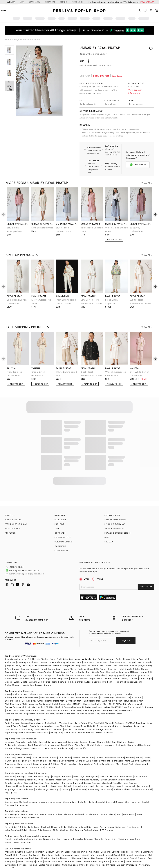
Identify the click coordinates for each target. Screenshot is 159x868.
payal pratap (14, 293)
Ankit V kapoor (67, 685)
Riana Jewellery (105, 717)
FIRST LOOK (77, 2)
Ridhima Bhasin (86, 660)
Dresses (83, 733)
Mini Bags (55, 781)
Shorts (147, 749)
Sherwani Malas (41, 755)
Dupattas (133, 736)
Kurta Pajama (67, 752)
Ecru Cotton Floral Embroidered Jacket (91, 299)
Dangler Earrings (92, 774)
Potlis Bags (87, 777)
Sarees (42, 733)
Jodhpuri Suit (83, 752)
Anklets (21, 771)
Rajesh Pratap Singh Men (110, 685)
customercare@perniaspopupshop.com (22, 570)
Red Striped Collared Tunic (92, 226)
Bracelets (39, 768)
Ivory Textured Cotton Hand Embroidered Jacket (17, 371)
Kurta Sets (32, 733)
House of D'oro (79, 717)
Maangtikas (92, 768)
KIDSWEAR (50, 2)
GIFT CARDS (60, 530)
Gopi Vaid (63, 670)
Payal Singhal (61, 663)
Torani (134, 670)
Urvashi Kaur (28, 676)
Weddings (135, 830)
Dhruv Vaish (36, 685)
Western (73, 755)
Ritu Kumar (101, 660)
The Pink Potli (96, 714)
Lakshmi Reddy (60, 818)
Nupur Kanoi (98, 657)
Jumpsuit (145, 752)
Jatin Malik (22, 695)
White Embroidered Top (66, 371)
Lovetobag (140, 717)
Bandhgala (118, 752)
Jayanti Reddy (14, 657)
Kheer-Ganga (107, 689)
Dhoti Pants (34, 736)
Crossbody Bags (25, 781)
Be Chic (68, 721)
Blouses (9, 740)
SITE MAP (109, 539)
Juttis (77, 777)
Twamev (94, 689)
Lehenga (33, 793)
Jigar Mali (78, 673)
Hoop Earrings (130, 774)
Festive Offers (81, 740)
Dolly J (119, 650)
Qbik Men (10, 695)
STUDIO (64, 2)
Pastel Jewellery (127, 771)
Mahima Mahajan (62, 657)
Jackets (98, 736)
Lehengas (9, 733)
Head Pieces (126, 768)
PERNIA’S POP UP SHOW (16, 521)
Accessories (11, 755)
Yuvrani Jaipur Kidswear (113, 818)
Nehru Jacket (23, 749)
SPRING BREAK (126, 702)
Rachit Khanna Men (61, 695)
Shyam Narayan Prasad (138, 666)
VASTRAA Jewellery (136, 714)
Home (8, 39)
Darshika (26, 692)
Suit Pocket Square (114, 749)
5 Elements (57, 721)
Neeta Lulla (10, 666)
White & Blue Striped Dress (116, 226)
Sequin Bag (93, 781)
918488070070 (147, 2)
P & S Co (22, 818)
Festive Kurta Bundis (104, 755)
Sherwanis (73, 733)
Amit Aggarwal (25, 666)
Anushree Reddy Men (39, 695)
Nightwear (145, 736)
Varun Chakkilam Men (88, 705)
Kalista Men (30, 698)
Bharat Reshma (12, 692)
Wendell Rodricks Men (16, 705)
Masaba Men (104, 698)
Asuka (71, 689)
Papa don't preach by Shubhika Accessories (27, 724)
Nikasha (135, 663)
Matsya (126, 670)
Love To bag (81, 714)
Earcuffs (114, 768)
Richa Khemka (59, 673)
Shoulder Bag (79, 781)
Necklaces (10, 768)
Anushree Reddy (83, 650)
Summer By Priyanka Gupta (54, 653)
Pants (68, 749)
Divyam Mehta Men (86, 685)
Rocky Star (10, 653)
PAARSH (116, 698)
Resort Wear (67, 736)
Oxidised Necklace (34, 777)
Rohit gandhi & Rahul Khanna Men (22, 689)
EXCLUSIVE (59, 521)
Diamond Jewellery (34, 774)
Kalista (27, 657)
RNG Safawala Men (35, 702)
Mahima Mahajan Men (85, 698)
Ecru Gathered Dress (42, 225)
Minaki (92, 717)
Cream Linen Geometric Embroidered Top (40, 371)
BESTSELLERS (60, 517)
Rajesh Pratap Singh (51, 660)
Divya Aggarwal (116, 666)
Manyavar (102, 653)
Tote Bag (66, 781)
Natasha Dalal (26, 650)
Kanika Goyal (11, 670)
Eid (41, 830)
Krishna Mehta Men (55, 692)
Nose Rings (79, 768)
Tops (114, 733)
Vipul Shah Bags (95, 721)
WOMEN (11, 2)
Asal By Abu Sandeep (104, 650)
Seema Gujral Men (92, 702)
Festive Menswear (138, 755)
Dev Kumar (38, 692)
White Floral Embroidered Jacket (140, 299)
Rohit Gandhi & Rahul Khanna (134, 660)
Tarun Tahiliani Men (134, 692)
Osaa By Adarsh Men (28, 653)
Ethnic (64, 755)
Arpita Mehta (97, 670)
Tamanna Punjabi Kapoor (128, 673)
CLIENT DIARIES (61, 548)
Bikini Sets (80, 736)
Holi (15, 830)
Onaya (131, 653)
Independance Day (28, 830)
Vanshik (128, 685)
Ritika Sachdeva (86, 724)
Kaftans (122, 733)
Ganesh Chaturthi (94, 830)
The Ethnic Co (123, 689)
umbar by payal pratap (18, 221)
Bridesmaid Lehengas (16, 736)
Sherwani (44, 749)
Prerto (99, 724)
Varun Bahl (146, 663)
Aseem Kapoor (44, 676)
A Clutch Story (26, 721)
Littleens (32, 821)
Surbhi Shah (100, 666)
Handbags (110, 777)
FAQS (107, 534)
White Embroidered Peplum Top (116, 371)
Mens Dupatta (132, 752)
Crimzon (108, 724)
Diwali (8, 830)
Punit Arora (147, 698)
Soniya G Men (110, 702)
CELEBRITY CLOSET (63, 534)
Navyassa (93, 818)
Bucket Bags (42, 781)
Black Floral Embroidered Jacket (91, 371)
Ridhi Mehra (89, 653)
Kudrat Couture (64, 698)
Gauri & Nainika (144, 653)
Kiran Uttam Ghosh (41, 657)
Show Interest (101, 76)
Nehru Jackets (55, 806)
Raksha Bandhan (53, 830)
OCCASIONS (60, 543)
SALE (57, 526)
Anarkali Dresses (106, 793)
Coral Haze (79, 721)
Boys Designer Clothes (16, 806)
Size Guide (117, 76)
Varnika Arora (66, 714)
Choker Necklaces (14, 777)
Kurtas (53, 749)
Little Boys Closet (78, 818)
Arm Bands (10, 771)
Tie (42, 758)
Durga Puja (111, 830)
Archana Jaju (36, 673)
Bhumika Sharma (65, 666)
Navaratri (68, 830)
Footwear (34, 758)
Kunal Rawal (82, 689)
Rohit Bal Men (47, 689)
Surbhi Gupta (21, 673)
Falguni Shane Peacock (136, 650)
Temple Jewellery (13, 774)
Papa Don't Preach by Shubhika (122, 657)
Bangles (56, 768)
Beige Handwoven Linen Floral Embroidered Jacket (17, 299)
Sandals (62, 777)
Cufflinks (55, 755)
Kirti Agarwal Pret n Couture (84, 821)
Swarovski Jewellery (89, 771)
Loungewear (25, 755)
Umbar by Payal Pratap (100, 48)
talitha (11, 365)
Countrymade (51, 685)
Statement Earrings (72, 774)
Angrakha (105, 752)
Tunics (131, 733)
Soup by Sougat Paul (46, 670)
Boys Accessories (31, 809)
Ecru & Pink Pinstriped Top (14, 226)
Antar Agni (68, 650)
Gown (92, 733)
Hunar (8, 717)
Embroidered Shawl (142, 781)
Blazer (112, 806)
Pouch (120, 777)
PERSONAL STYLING (64, 539)
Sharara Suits (70, 793)
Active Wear (21, 758)
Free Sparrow (134, 818)
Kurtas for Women (57, 733)
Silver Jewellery (53, 774)
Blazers (18, 752)
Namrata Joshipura (44, 666)
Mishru (75, 657)
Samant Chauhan (84, 666)
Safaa (47, 673)
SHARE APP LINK (146, 584)
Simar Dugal (145, 670)
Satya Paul (56, 650)
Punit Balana (13, 660)
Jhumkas (106, 774)
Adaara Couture (93, 673)
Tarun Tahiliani (45, 663)
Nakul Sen (85, 657)
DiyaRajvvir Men (133, 695)
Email (85, 576)
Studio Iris (108, 673)
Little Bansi (34, 818)
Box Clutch (106, 781)
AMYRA (109, 721)
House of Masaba (79, 670)
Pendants (50, 771)
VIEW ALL (147, 180)
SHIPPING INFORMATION (115, 517)
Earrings (21, 768)
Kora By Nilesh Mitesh (111, 705)
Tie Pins (99, 749)
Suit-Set (27, 752)
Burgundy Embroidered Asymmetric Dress (139, 227)
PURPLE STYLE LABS (14, 517)
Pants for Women (50, 736)
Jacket (104, 806)
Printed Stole (11, 784)
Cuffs (29, 768)
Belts (70, 777)
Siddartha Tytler (28, 663)
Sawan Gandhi (113, 670)
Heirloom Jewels (35, 771)
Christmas (123, 830)
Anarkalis (21, 733)
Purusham (137, 689)
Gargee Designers (14, 698)
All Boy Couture (61, 821)
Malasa (8, 673)
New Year (26, 834)
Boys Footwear (12, 809)
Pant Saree (51, 740)
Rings (48, 768)
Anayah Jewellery (123, 717)
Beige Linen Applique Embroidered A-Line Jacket (116, 299)
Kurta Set (83, 793)
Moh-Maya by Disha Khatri (44, 714)
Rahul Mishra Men (15, 702)
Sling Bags (10, 781)
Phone (100, 576)
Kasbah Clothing (46, 698)
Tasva (8, 685)
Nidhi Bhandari (43, 721)
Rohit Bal (113, 660)
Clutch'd (109, 714)
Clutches (99, 777)
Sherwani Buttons (42, 752)
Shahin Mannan (12, 676)
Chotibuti (46, 818)
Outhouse (119, 714)
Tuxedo (95, 752)
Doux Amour (11, 721)
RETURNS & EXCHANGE (115, 521)
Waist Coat (88, 749)
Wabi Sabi (61, 689)
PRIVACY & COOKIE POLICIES (118, 530)
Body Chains (141, 768)
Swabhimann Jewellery (42, 717)
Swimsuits (121, 736)
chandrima (63, 293)
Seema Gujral (12, 663)
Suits (61, 749)
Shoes (53, 777)
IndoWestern (85, 755)
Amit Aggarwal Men (112, 692)
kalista (134, 365)
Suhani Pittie (70, 724)
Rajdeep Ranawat (30, 660)
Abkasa (87, 695)
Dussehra (79, 830)
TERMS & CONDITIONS (115, 526)
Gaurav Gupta (77, 663)
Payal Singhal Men (131, 698)
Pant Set (9, 758)
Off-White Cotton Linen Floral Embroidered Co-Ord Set (141, 371)
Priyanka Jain (27, 670)
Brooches (50, 758)
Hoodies (130, 749)
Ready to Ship (65, 740)
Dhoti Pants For (133, 793)
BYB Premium (107, 821)
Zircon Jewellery (109, 771)
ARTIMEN (77, 695)
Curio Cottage (12, 714)
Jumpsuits (109, 736)
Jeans (56, 752)
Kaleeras (104, 768)
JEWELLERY (35, 2)
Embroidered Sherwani (87, 806)
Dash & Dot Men (20, 685)
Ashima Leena (122, 663)
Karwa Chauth (12, 834)
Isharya (25, 714)
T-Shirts (9, 752)
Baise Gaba (76, 653)
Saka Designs (44, 821)
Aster (150, 714)
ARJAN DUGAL (116, 695)
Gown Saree (37, 740)
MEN (22, 2)
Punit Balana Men (92, 692)
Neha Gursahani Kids (15, 821)
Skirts (90, 736)
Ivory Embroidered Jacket (41, 299)
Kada (46, 777)
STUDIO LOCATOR (13, 526)
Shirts (34, 749)
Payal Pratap (146, 657)
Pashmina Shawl (122, 781)
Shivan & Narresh (118, 653)
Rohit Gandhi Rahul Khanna (100, 663)
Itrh (70, 673)
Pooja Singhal (41, 650)
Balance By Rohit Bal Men (41, 705)
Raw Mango (11, 650)
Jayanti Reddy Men (65, 705)
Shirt (119, 806)
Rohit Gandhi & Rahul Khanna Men (64, 702)
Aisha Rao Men (100, 695)
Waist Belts (131, 777)
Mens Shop (121, 755)
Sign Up (126, 631)
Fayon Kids (10, 818)
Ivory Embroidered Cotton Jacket (66, 299)
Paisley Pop (56, 724)
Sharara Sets (104, 733)
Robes (139, 749)
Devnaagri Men (74, 692)
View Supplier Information (135, 92)
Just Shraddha (63, 717)
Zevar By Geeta (20, 717)
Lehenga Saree (21, 740)
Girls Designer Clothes (16, 793)
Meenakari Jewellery (66, 771)
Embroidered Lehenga (50, 793)
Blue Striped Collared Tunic (64, 226)
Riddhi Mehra (70, 660)
